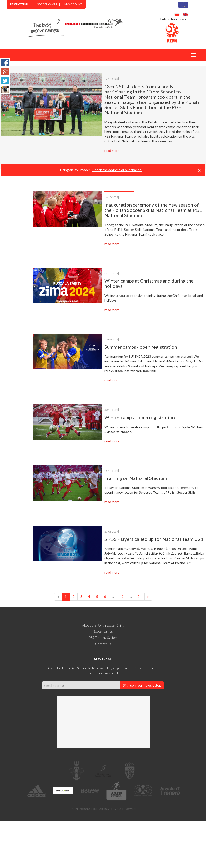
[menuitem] (20, 4)
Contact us (103, 644)
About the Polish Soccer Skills (103, 625)
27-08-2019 (111, 531)
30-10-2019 (111, 410)
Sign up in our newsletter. (142, 685)
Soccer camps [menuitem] (47, 4)
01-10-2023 (111, 273)
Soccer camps (103, 631)
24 (140, 596)
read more (112, 151)
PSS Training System (103, 638)
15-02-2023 (111, 339)
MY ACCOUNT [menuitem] (73, 4)
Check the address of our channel (117, 170)
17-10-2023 (111, 79)
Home (103, 619)
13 (122, 596)
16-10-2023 (111, 197)
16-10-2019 (111, 471)
